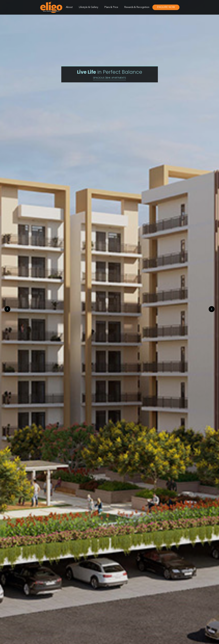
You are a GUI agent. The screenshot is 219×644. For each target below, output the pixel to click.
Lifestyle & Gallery (89, 7)
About (69, 7)
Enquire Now (166, 7)
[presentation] (7, 309)
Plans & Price (111, 7)
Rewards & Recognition (137, 7)
